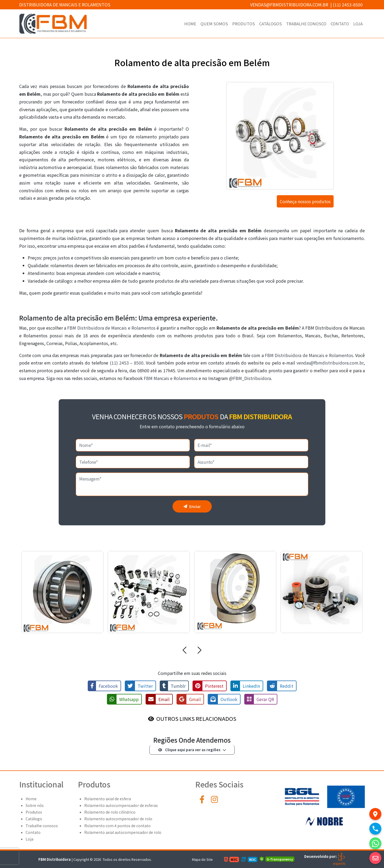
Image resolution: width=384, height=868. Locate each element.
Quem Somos (214, 24)
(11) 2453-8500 (348, 5)
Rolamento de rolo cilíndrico (110, 812)
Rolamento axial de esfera (108, 799)
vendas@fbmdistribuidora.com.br (289, 5)
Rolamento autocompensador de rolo (118, 819)
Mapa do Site (202, 859)
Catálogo (34, 819)
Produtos (244, 24)
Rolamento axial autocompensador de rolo (123, 832)
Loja (358, 24)
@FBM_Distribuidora (250, 378)
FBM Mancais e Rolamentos (171, 378)
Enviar (192, 506)
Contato (340, 24)
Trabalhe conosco (306, 24)
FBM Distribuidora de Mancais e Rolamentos (111, 328)
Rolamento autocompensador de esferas (121, 805)
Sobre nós (35, 805)
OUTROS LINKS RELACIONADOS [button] (196, 719)
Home (190, 24)
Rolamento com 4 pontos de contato (117, 826)
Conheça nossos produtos (305, 201)
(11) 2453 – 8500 (127, 363)
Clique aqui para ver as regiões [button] (189, 750)
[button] (185, 651)
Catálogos (271, 24)
